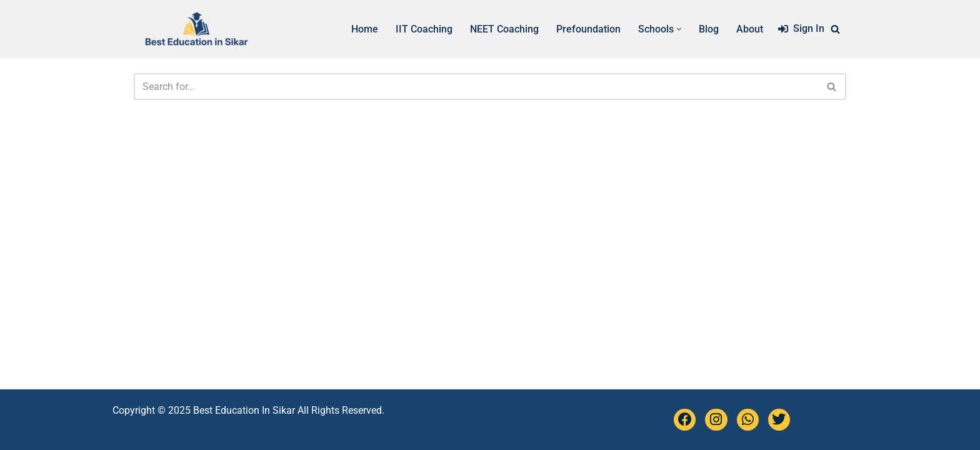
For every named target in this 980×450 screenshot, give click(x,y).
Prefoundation (588, 29)
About (750, 29)
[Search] (835, 29)
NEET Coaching (504, 29)
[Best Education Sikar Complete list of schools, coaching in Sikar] (196, 29)
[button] (679, 29)
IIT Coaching (424, 29)
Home (365, 29)
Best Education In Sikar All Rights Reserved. (289, 410)
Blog (709, 29)
